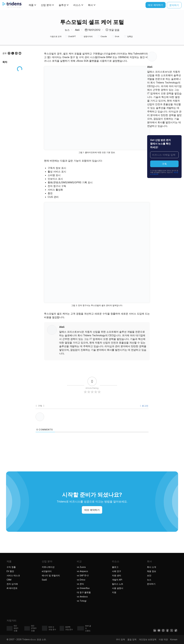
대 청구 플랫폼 (84, 592)
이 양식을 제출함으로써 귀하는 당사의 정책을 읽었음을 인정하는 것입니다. (164, 172)
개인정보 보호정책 (148, 639)
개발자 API (117, 580)
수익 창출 (11, 567)
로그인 (144, 406)
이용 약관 (163, 639)
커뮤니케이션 (48, 567)
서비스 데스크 (13, 575)
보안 (149, 575)
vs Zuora (81, 567)
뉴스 (67, 30)
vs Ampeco (82, 571)
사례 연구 (117, 571)
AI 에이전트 (12, 588)
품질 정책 (132, 639)
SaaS (44, 580)
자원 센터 (117, 575)
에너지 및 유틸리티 (51, 575)
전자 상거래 (12, 584)
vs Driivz (81, 580)
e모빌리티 (47, 571)
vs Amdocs (82, 597)
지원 (114, 592)
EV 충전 (10, 571)
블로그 (115, 567)
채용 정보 (152, 571)
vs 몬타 (80, 584)
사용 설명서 (118, 588)
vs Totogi (82, 601)
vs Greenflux (83, 588)
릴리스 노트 (118, 584)
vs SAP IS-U (83, 575)
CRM (9, 580)
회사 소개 (152, 567)
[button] (9, 53)
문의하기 (151, 584)
